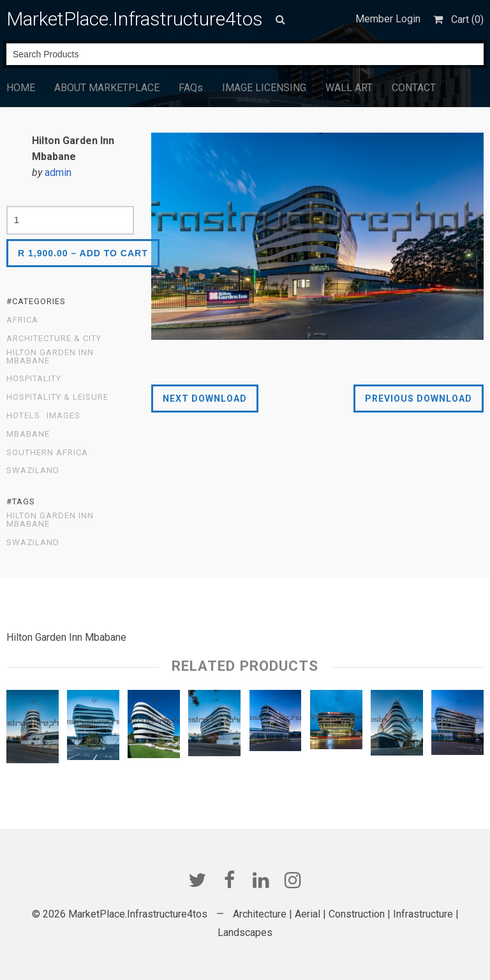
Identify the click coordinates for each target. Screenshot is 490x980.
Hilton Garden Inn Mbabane (50, 357)
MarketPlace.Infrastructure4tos (135, 19)
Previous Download (419, 399)
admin (58, 172)
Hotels (23, 416)
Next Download (205, 399)
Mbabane (28, 434)
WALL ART (349, 88)
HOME (21, 88)
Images (63, 416)
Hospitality (34, 379)
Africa (22, 320)
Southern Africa (47, 453)
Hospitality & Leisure (57, 397)
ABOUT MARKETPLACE (107, 88)
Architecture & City (54, 339)
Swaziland (33, 471)
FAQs (191, 88)
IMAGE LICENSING (264, 88)
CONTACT (414, 88)
